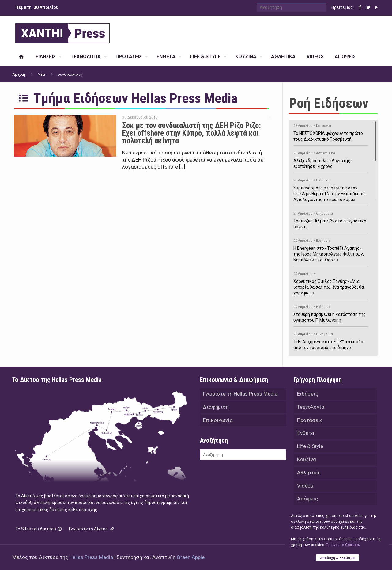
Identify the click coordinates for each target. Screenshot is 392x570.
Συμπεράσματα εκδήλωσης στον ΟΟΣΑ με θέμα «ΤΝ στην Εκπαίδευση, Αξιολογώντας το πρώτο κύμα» (331, 189)
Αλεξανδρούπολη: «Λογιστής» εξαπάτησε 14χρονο (331, 159)
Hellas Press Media (91, 557)
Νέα (41, 74)
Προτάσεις (310, 421)
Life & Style (310, 448)
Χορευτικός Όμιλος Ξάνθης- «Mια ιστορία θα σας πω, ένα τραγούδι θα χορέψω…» (331, 282)
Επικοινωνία (218, 421)
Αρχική (19, 74)
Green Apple (191, 557)
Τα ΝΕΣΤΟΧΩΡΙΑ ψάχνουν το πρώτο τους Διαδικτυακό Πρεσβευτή (331, 131)
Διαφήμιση (216, 408)
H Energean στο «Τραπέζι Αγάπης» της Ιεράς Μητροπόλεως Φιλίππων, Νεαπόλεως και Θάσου (331, 249)
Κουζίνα (307, 462)
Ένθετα (306, 435)
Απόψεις (307, 502)
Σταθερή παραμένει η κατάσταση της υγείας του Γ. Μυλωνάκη (331, 313)
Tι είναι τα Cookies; (343, 545)
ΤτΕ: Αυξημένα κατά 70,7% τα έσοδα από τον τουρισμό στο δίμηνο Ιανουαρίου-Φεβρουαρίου (331, 343)
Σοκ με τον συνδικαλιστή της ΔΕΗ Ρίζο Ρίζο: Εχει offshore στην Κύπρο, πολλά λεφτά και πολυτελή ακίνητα (192, 133)
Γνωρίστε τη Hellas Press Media (240, 394)
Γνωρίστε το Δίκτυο (92, 529)
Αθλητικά (308, 475)
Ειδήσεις (308, 394)
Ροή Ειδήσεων (329, 103)
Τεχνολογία (311, 408)
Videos (305, 488)
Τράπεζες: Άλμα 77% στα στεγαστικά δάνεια (331, 219)
